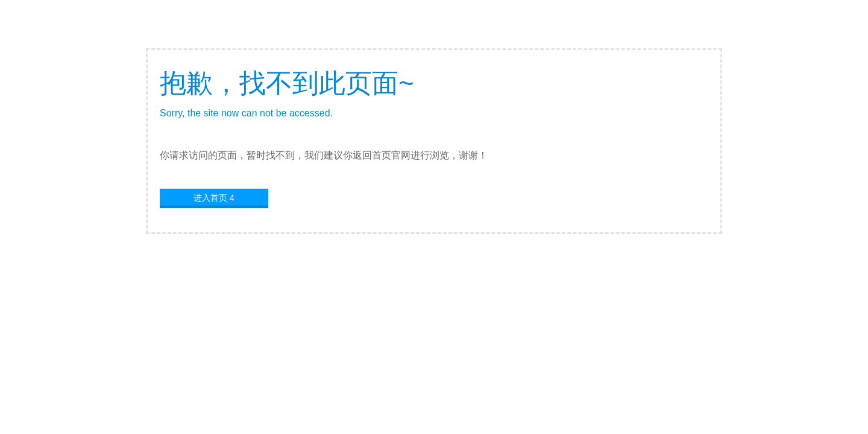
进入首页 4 (214, 198)
